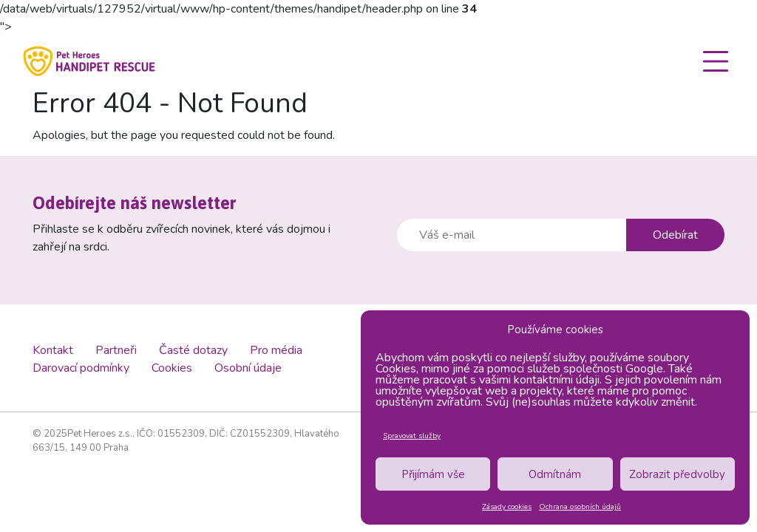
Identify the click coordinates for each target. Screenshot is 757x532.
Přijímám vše (433, 474)
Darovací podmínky (81, 368)
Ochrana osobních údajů (580, 507)
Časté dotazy (193, 350)
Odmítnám (555, 474)
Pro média (276, 350)
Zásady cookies (507, 507)
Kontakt (53, 350)
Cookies (172, 368)
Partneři (116, 350)
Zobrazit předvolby (677, 474)
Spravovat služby (412, 436)
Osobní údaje (248, 368)
